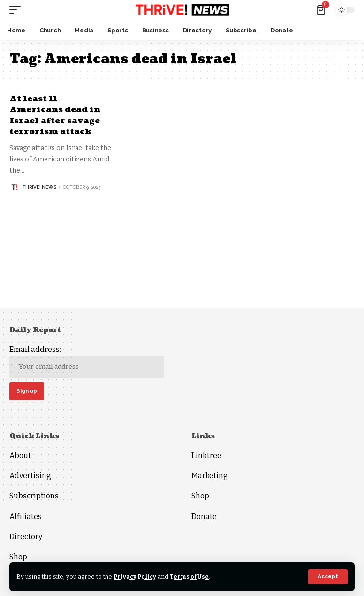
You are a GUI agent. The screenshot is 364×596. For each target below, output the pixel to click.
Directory (26, 538)
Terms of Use (192, 577)
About (20, 456)
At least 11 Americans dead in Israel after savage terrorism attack (58, 115)
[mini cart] (322, 10)
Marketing (210, 477)
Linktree (206, 456)
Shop (18, 558)
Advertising (30, 477)
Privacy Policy (136, 577)
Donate (204, 517)
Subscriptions (34, 497)
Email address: (87, 362)
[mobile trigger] (17, 10)
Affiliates (26, 517)
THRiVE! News (39, 187)
